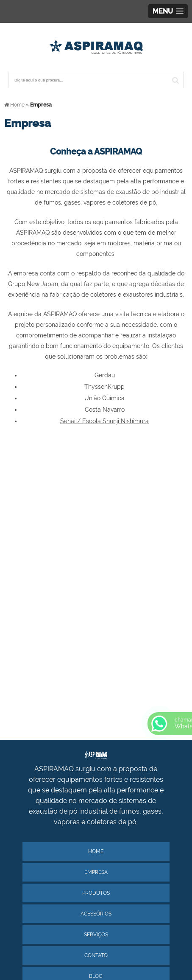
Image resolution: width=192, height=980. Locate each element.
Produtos (96, 893)
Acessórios (96, 914)
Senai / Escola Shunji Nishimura (104, 421)
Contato (96, 955)
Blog (96, 976)
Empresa (96, 872)
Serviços (96, 935)
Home (96, 851)
